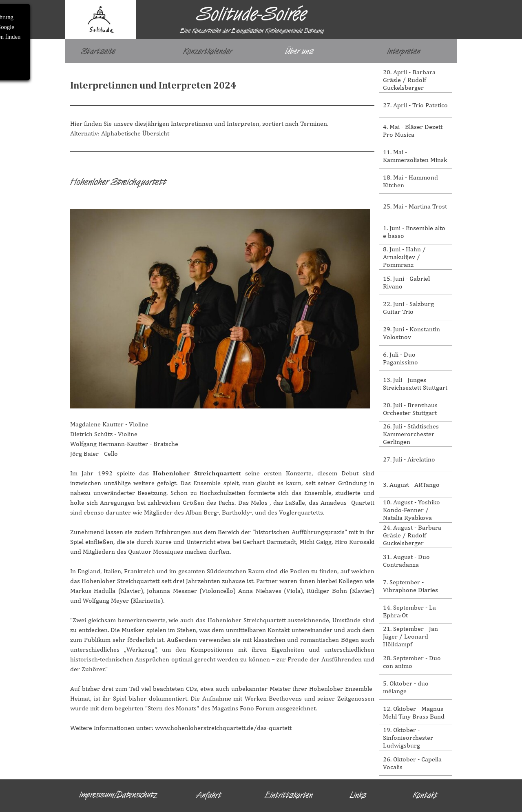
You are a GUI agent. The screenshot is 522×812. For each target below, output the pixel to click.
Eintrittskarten (289, 795)
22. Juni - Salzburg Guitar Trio (408, 308)
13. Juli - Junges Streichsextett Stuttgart (415, 384)
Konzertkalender (208, 51)
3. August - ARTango (411, 485)
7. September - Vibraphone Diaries (410, 586)
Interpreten (404, 51)
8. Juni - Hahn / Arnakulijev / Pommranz (404, 257)
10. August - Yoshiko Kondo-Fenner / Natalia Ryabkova (411, 510)
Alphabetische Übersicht (135, 133)
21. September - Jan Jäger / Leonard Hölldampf (410, 636)
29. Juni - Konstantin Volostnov (411, 333)
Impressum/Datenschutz (118, 794)
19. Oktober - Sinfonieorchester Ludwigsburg (408, 738)
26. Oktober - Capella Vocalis (412, 763)
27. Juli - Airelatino (409, 459)
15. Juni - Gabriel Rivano (406, 282)
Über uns (299, 51)
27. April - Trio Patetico (415, 105)
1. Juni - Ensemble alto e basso (414, 232)
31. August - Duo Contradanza (406, 561)
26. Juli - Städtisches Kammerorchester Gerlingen (411, 434)
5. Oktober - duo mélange (406, 687)
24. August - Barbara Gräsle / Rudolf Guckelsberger (412, 535)
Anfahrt (209, 795)
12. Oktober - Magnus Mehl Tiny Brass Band (414, 712)
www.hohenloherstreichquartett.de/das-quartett (223, 728)
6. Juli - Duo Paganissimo (400, 358)
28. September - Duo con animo (412, 662)
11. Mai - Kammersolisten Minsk (415, 156)
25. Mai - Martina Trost (415, 206)
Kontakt (425, 795)
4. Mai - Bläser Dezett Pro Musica (413, 131)
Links (358, 795)
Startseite (98, 51)
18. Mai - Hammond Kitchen (410, 181)
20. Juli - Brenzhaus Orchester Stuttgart (410, 409)
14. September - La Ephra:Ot (409, 611)
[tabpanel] (222, 110)
